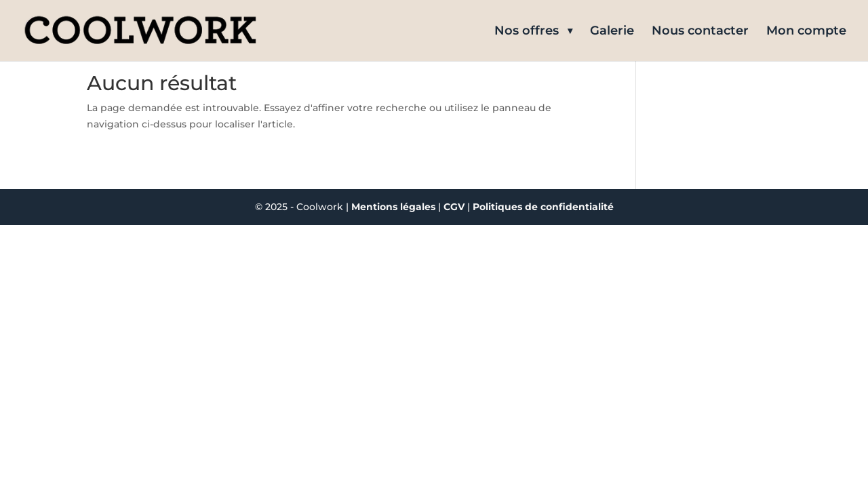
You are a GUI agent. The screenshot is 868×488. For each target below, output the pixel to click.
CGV (455, 207)
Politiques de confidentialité (543, 207)
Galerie (612, 32)
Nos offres (527, 32)
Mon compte (806, 32)
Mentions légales (393, 207)
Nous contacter (700, 32)
